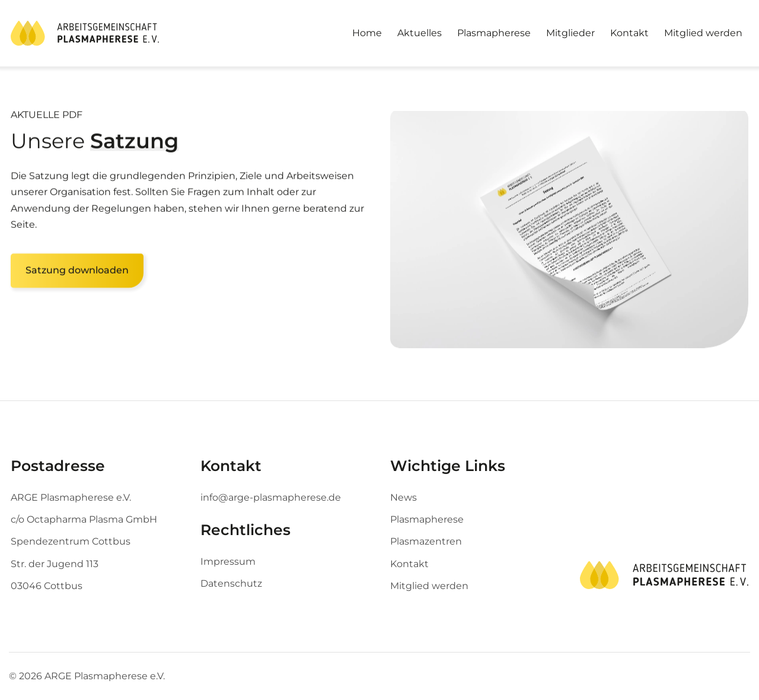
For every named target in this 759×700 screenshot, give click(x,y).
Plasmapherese (494, 33)
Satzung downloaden (77, 274)
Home (367, 33)
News (404, 497)
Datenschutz (231, 583)
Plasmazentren (426, 541)
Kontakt (629, 33)
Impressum (228, 561)
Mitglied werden (703, 33)
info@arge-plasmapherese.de (271, 497)
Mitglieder (570, 33)
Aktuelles (420, 33)
